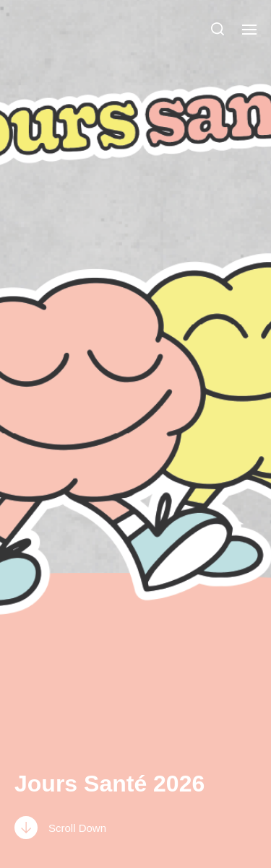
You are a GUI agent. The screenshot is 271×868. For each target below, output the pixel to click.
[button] (218, 29)
